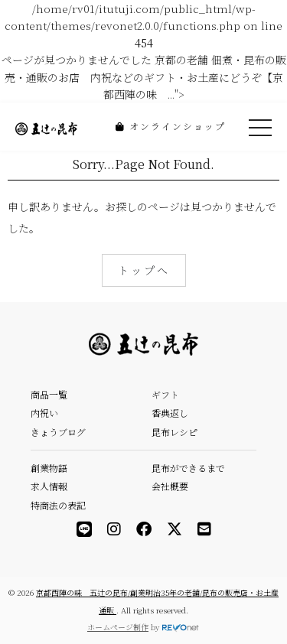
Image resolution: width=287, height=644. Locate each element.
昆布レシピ (174, 432)
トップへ (144, 270)
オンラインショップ (171, 126)
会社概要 (170, 486)
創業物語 (49, 468)
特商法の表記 (58, 505)
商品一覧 (49, 394)
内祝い (44, 413)
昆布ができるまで (188, 468)
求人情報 (49, 486)
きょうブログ (58, 432)
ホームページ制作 (118, 627)
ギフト (165, 394)
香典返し (170, 413)
